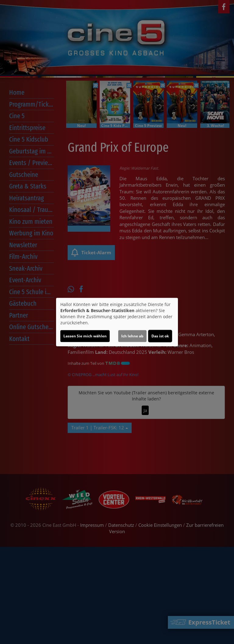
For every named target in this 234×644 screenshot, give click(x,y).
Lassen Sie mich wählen (85, 336)
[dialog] (117, 322)
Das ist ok (160, 336)
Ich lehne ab (132, 336)
